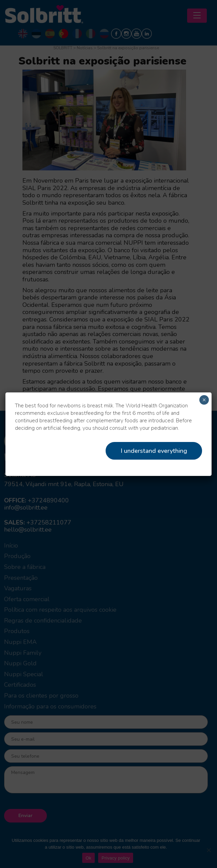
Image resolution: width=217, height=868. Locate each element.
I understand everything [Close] (154, 451)
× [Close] (204, 400)
